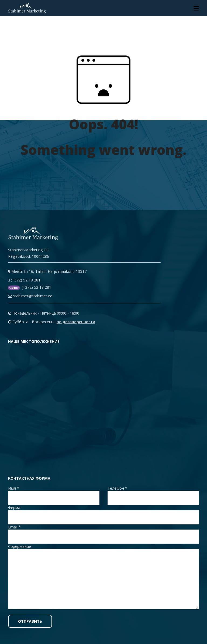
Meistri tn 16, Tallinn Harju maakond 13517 (47, 271)
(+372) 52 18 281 (24, 280)
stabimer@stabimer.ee (30, 296)
